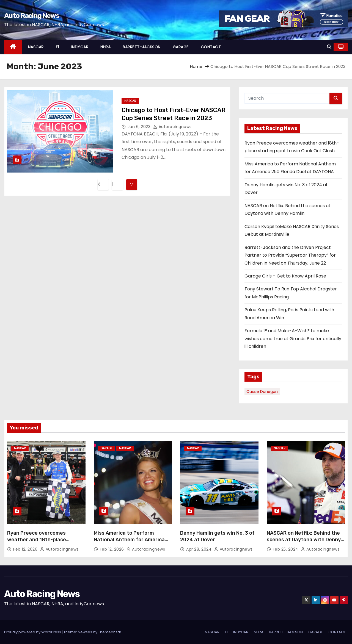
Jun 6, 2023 (140, 127)
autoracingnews (172, 127)
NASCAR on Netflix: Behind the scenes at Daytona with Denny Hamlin (304, 540)
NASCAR (36, 47)
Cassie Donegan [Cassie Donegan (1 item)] (262, 392)
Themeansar (110, 632)
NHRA (105, 47)
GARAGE (181, 47)
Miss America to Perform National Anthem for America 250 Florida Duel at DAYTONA (129, 540)
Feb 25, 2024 (286, 549)
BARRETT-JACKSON (142, 47)
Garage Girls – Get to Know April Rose (285, 276)
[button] (329, 47)
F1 (57, 47)
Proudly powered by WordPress (33, 632)
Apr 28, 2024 (200, 549)
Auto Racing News (32, 16)
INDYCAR (80, 47)
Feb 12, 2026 (26, 549)
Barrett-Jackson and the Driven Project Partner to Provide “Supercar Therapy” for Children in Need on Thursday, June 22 (290, 255)
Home (196, 66)
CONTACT (211, 47)
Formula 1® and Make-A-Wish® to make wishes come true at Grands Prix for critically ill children (293, 338)
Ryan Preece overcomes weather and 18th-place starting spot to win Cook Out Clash (43, 543)
